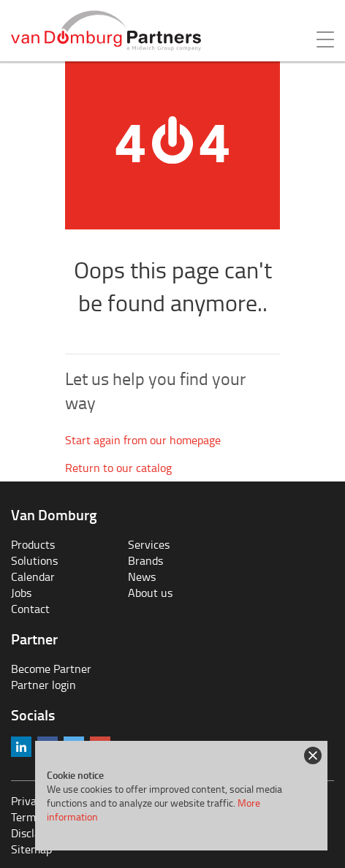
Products (33, 544)
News (142, 576)
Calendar (33, 576)
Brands (145, 560)
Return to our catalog (118, 468)
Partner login (43, 685)
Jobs (21, 593)
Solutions (34, 560)
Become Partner (51, 669)
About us (150, 593)
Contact (30, 609)
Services (149, 544)
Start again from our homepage (143, 440)
